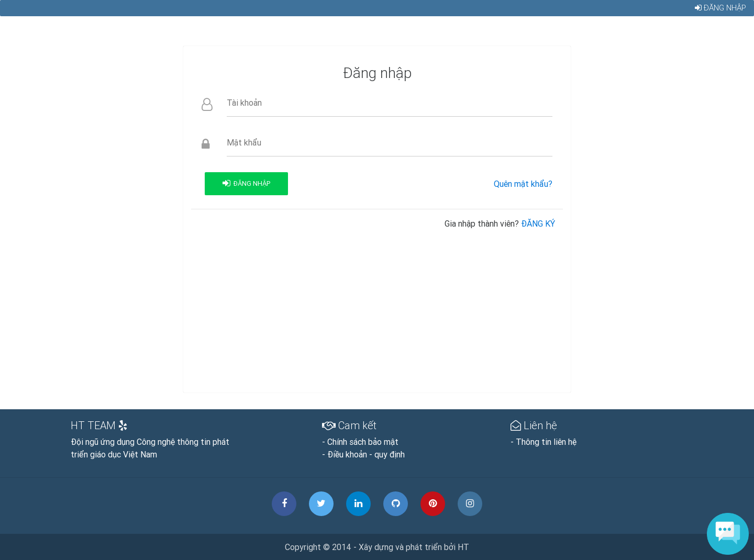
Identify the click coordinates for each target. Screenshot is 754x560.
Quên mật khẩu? (523, 184)
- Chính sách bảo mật (360, 442)
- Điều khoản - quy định (363, 454)
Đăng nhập (720, 12)
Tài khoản (244, 103)
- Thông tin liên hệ (544, 442)
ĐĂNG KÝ (538, 223)
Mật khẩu (244, 142)
